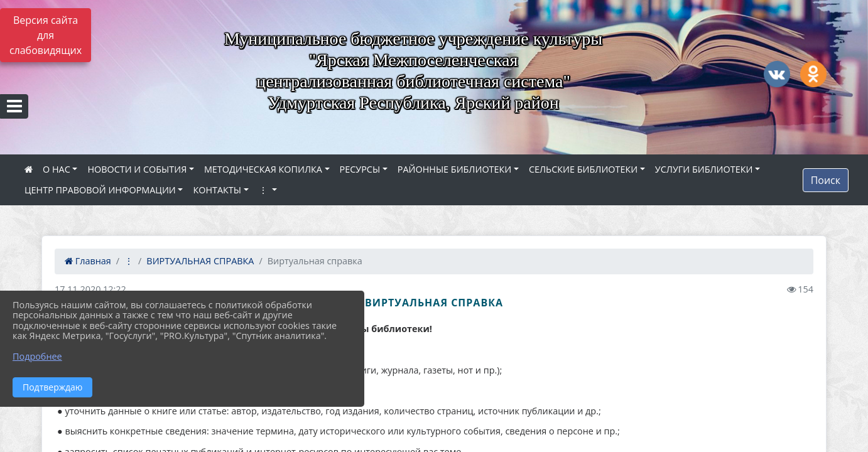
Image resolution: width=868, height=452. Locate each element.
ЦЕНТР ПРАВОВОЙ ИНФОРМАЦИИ (100, 190)
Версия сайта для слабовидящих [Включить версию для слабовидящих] (46, 35)
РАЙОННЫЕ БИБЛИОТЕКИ (454, 169)
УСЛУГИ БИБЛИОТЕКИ (704, 169)
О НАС (57, 169)
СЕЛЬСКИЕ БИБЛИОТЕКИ (583, 169)
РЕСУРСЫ (360, 169)
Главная (88, 261)
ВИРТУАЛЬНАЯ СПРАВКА (200, 261)
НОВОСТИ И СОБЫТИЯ (137, 169)
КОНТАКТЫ (217, 190)
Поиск (826, 180)
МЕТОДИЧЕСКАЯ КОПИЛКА (263, 169)
